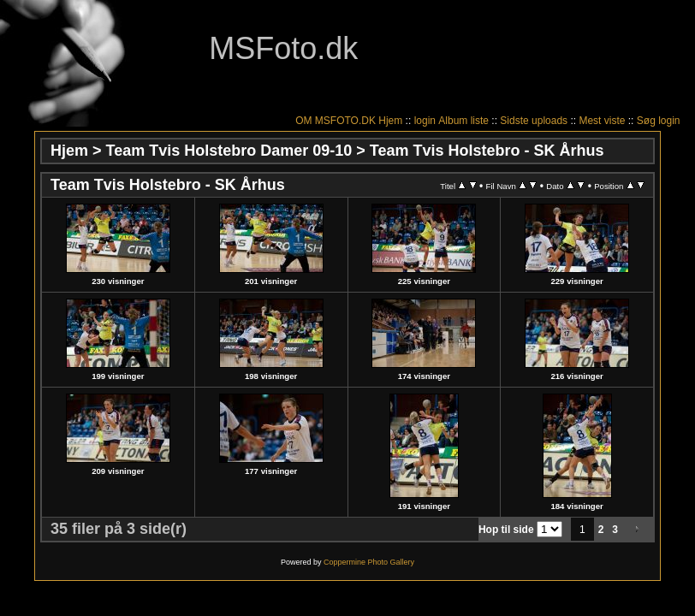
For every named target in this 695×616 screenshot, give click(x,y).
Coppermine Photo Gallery (369, 562)
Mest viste (602, 121)
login (425, 121)
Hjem (390, 121)
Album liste (463, 121)
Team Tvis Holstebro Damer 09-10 (229, 151)
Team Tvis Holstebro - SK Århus (487, 151)
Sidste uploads (534, 121)
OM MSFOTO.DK (336, 121)
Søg (646, 121)
